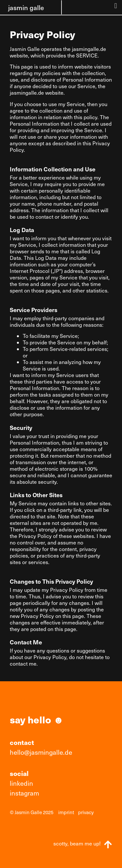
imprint (66, 812)
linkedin (21, 783)
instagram (24, 793)
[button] (116, 6)
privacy (86, 812)
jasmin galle (26, 8)
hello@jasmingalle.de (41, 752)
